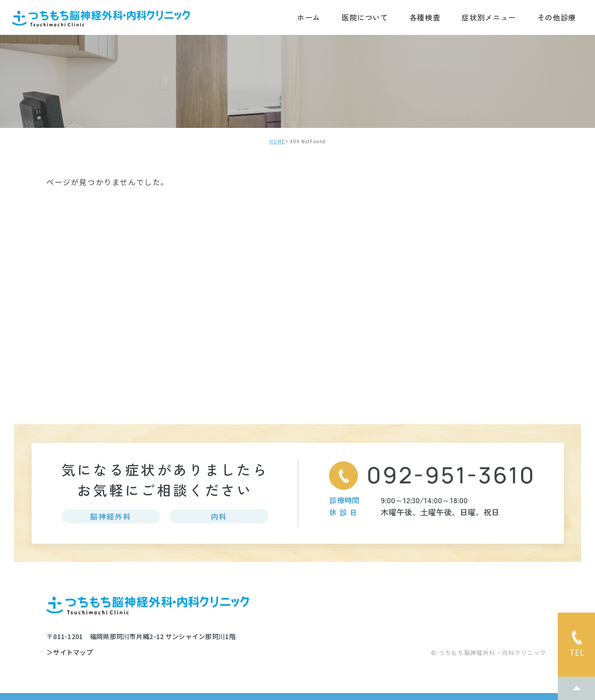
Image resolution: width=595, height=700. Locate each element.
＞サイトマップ (70, 653)
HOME (277, 141)
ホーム (309, 17)
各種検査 (425, 17)
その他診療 (557, 17)
